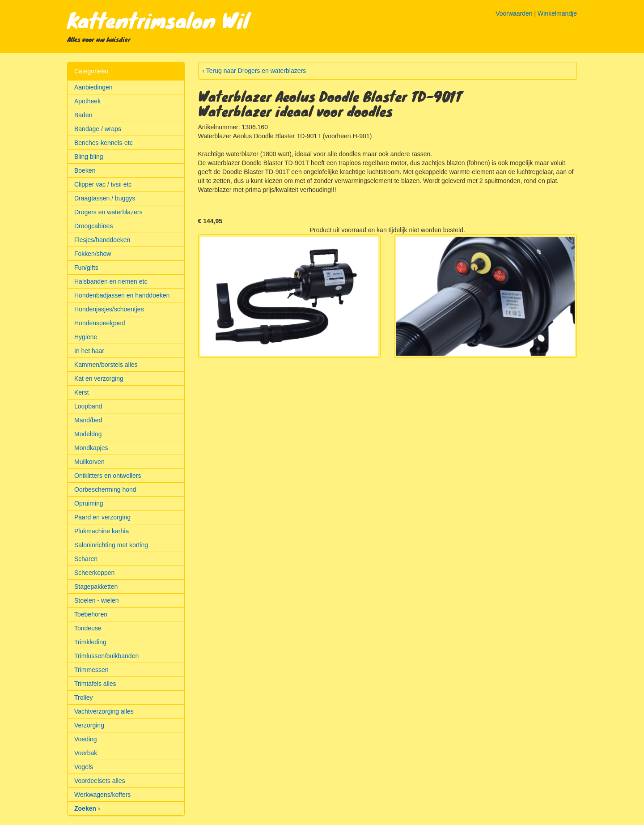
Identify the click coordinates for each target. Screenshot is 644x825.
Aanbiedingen (93, 87)
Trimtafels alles (95, 684)
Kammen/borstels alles (106, 365)
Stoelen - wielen (97, 600)
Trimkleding (90, 642)
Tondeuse (88, 628)
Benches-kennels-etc (104, 143)
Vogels (84, 767)
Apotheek (87, 101)
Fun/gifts (86, 268)
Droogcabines (93, 226)
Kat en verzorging (99, 378)
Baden (83, 115)
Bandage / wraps (98, 129)
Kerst (82, 392)
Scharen (86, 559)
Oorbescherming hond (105, 489)
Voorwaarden (514, 13)
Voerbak (86, 753)
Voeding (86, 739)
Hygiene (86, 337)
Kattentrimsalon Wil (158, 20)
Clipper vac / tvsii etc (103, 184)
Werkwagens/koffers (102, 795)
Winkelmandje (557, 13)
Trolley (84, 697)
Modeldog (88, 434)
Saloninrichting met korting (111, 545)
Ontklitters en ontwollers (108, 476)
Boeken (85, 170)
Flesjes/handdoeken (102, 240)
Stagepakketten (96, 587)
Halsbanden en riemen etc (111, 281)
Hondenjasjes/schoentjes (109, 309)
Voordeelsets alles (100, 781)
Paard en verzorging (102, 517)
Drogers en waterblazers (108, 212)
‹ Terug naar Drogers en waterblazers (254, 71)
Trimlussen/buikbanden (106, 656)
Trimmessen (91, 670)
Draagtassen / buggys (105, 198)
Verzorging (89, 725)
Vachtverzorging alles (104, 711)
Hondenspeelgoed (100, 323)
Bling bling (89, 157)
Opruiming (89, 503)
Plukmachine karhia (102, 531)
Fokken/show (93, 254)
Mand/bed (88, 420)
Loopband (88, 406)
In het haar (89, 351)
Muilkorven (89, 462)
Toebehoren (91, 614)
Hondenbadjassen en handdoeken (122, 295)
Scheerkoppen (94, 573)
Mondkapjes (91, 448)
